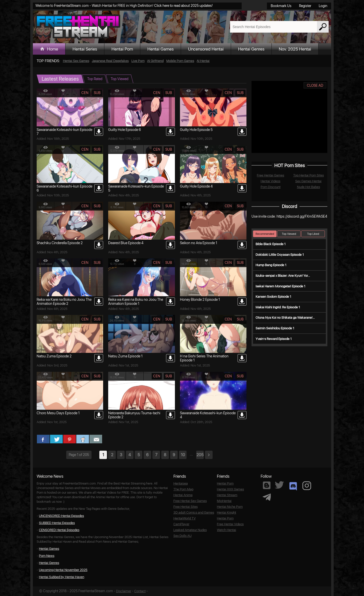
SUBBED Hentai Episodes (57, 523)
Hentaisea (181, 483)
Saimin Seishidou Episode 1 (275, 328)
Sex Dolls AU (183, 536)
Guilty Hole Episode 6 (124, 130)
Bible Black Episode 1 (271, 244)
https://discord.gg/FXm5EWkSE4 (302, 216)
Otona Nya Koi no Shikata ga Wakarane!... (285, 318)
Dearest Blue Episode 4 (126, 243)
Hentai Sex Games (76, 61)
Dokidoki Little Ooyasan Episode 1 (280, 255)
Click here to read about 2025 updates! (184, 6)
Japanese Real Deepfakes (110, 61)
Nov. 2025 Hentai (295, 49)
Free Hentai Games (270, 175)
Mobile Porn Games (180, 61)
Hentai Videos (270, 181)
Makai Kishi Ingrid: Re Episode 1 (278, 307)
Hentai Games (161, 49)
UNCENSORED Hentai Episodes (61, 516)
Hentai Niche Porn (230, 507)
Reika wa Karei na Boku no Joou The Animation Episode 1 (136, 302)
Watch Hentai (226, 530)
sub (97, 93)
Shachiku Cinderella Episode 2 (60, 243)
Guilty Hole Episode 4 (196, 186)
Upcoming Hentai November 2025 (63, 570)
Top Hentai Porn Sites (309, 175)
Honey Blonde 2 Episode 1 (200, 300)
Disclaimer (124, 591)
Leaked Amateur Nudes (190, 530)
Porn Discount (271, 187)
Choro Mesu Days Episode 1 (58, 413)
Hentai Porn (122, 49)
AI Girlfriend (155, 61)
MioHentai (224, 501)
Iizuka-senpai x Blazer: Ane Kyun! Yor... (283, 276)
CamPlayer (181, 524)
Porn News (47, 556)
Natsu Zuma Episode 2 (54, 356)
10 (183, 455)
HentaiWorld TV (185, 518)
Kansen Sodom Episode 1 (273, 297)
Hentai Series (85, 49)
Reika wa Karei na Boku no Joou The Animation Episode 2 (64, 302)
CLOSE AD (315, 85)
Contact (140, 591)
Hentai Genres (251, 49)
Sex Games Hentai (308, 181)
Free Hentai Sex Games (190, 501)
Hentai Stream (227, 495)
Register (305, 6)
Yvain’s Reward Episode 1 (274, 339)
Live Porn (138, 61)
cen (85, 93)
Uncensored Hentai (206, 49)
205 (200, 455)
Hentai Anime (183, 495)
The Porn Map (183, 489)
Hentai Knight (226, 512)
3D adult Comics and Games (194, 512)
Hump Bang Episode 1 (271, 265)
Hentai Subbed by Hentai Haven (62, 577)
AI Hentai (203, 61)
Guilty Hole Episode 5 (196, 130)
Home (53, 49)
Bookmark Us (281, 6)
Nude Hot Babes (309, 187)
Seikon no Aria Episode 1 (199, 243)
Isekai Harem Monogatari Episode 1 (280, 286)
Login (323, 6)
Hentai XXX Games (230, 489)
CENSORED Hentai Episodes (59, 530)
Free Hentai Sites (186, 507)
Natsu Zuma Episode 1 (125, 356)
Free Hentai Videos (230, 524)
